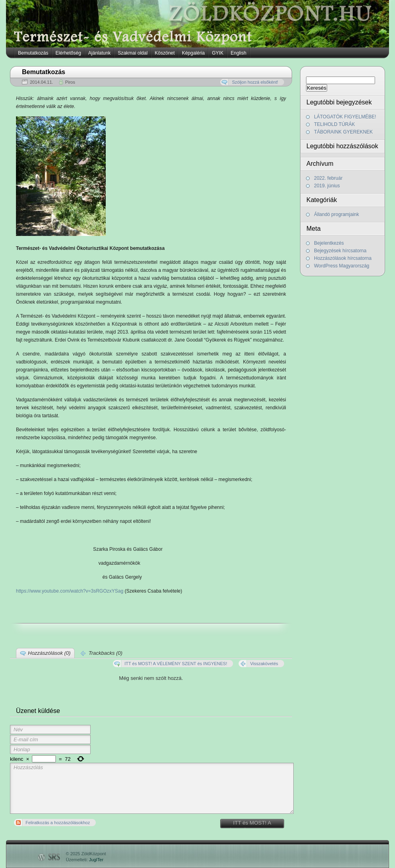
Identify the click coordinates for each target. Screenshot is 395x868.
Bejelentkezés (329, 243)
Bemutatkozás (33, 53)
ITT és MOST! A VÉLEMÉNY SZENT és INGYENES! (252, 824)
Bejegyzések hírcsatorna (340, 251)
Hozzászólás (152, 788)
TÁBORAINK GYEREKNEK (343, 132)
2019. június (327, 186)
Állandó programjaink (337, 214)
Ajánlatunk (99, 53)
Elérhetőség (68, 53)
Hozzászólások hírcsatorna (343, 258)
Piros (70, 82)
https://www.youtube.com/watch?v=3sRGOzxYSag (70, 591)
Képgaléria (193, 53)
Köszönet (165, 53)
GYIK (218, 53)
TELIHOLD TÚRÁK (334, 124)
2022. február (328, 178)
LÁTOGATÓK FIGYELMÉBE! (345, 117)
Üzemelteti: (85, 860)
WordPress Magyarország (342, 266)
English (238, 53)
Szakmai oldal (133, 53)
